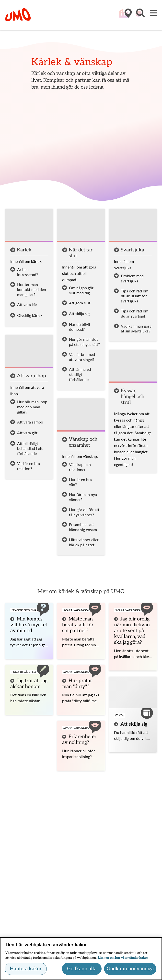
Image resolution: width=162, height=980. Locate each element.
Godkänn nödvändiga (130, 971)
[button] (140, 15)
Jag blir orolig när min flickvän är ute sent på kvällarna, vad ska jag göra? (132, 631)
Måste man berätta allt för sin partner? (78, 625)
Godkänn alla (82, 971)
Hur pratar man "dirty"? (77, 684)
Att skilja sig (134, 724)
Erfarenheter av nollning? (79, 740)
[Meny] (153, 13)
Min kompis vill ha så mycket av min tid (29, 625)
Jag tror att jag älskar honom (29, 684)
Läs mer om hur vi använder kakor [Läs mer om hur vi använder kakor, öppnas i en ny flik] (123, 960)
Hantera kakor (26, 971)
